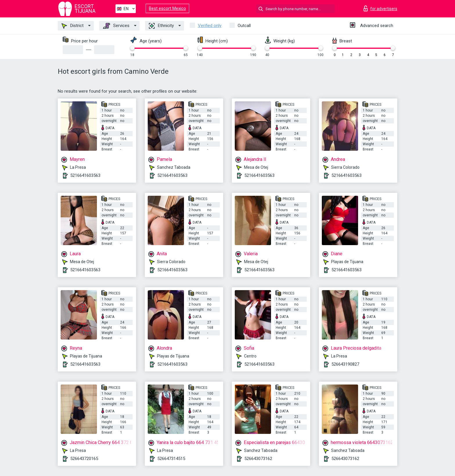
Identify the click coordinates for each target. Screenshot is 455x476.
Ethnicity (161, 26)
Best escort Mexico (167, 8)
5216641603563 (85, 175)
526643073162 (258, 459)
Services (116, 26)
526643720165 (84, 459)
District (73, 26)
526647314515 (171, 459)
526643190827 (345, 364)
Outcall (244, 26)
